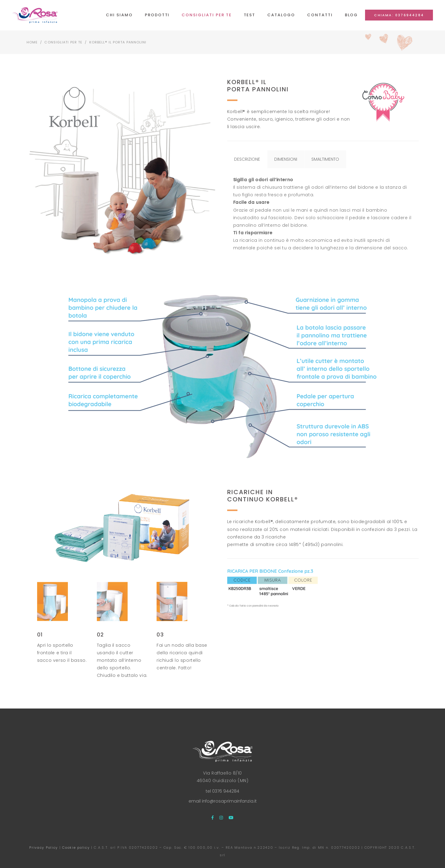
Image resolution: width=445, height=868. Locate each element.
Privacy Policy (44, 847)
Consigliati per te (63, 42)
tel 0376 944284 (222, 791)
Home (32, 42)
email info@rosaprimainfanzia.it (223, 801)
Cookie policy (76, 847)
